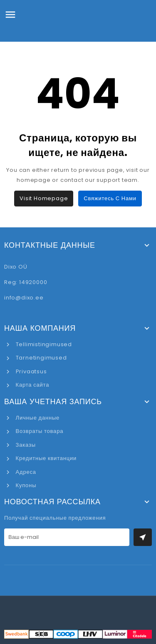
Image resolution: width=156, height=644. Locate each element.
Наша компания (40, 328)
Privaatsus (31, 371)
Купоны (25, 485)
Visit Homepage (44, 198)
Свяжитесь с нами (110, 198)
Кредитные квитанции (45, 458)
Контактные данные (50, 245)
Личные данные (37, 418)
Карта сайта (32, 385)
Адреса (25, 472)
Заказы (25, 445)
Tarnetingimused (41, 358)
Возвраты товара (39, 431)
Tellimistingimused (43, 344)
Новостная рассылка (52, 502)
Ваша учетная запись (53, 402)
